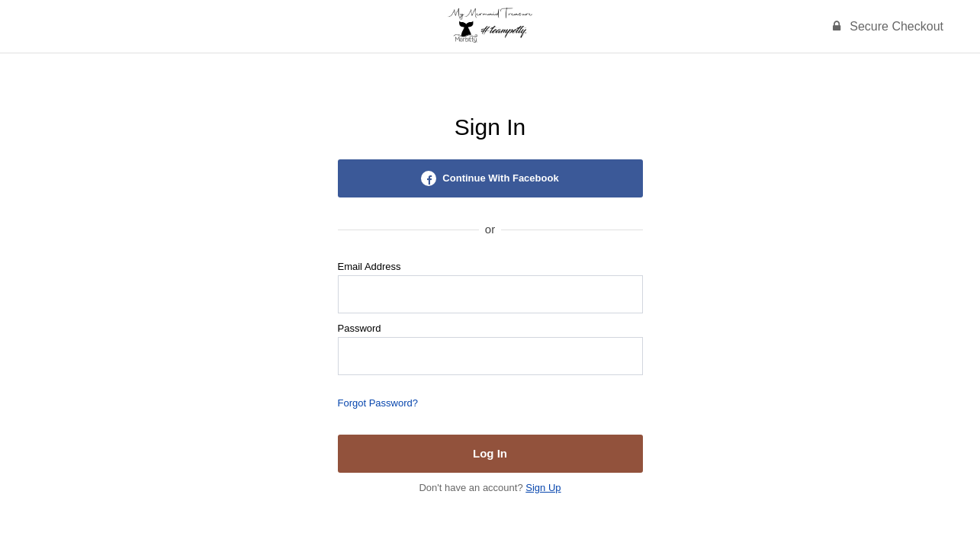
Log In (490, 453)
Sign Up (543, 488)
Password (360, 328)
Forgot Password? (378, 403)
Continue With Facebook (490, 178)
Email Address (370, 266)
